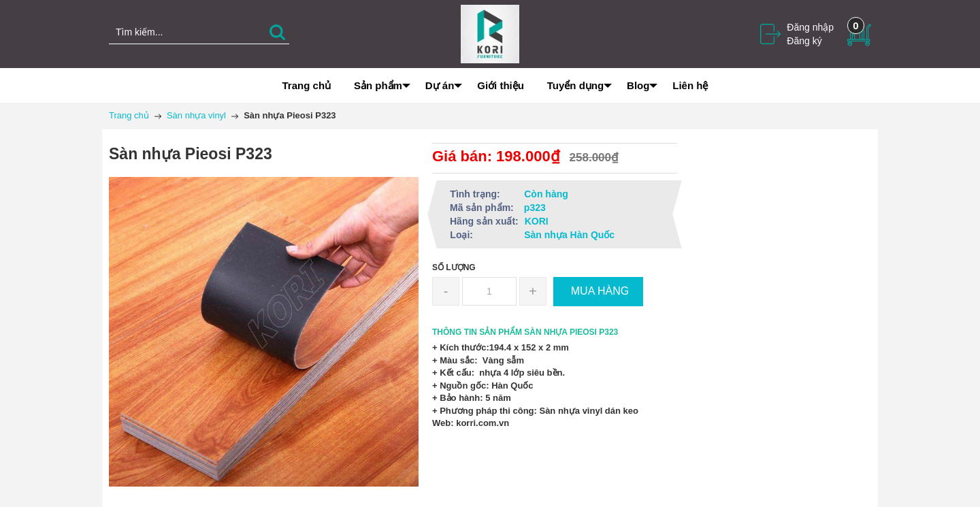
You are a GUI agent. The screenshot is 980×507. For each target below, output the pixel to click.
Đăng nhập (810, 27)
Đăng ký (804, 41)
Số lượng (454, 267)
